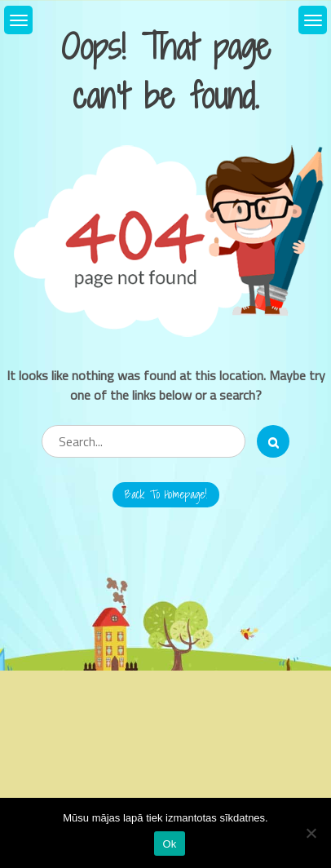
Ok (169, 844)
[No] (311, 833)
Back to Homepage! (166, 494)
